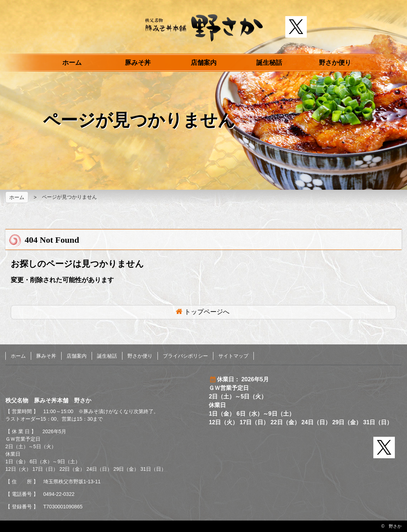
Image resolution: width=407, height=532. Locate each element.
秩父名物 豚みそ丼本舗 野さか (204, 28)
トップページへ (207, 312)
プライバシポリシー (185, 356)
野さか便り (335, 63)
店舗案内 (204, 63)
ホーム (72, 63)
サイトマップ (233, 356)
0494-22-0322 (59, 494)
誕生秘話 (269, 63)
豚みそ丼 (138, 63)
